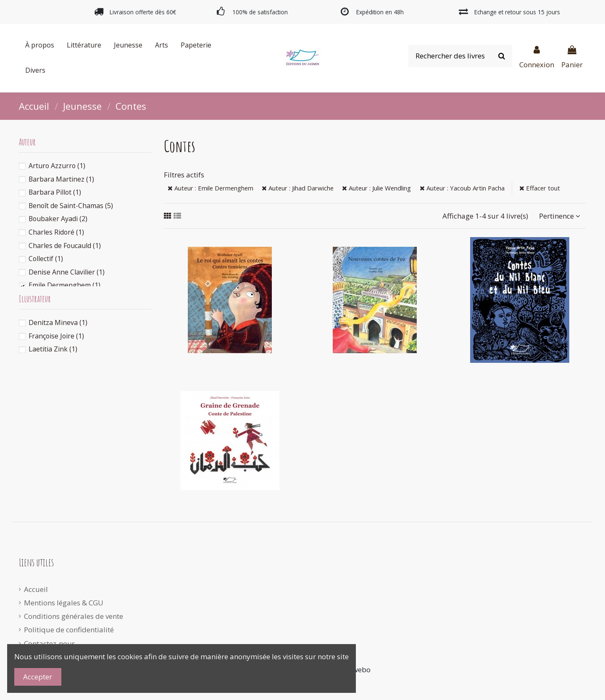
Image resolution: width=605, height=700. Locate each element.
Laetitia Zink (53, 349)
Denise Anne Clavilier (67, 272)
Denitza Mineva (58, 322)
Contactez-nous (50, 643)
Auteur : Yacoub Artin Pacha (462, 188)
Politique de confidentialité (69, 630)
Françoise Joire (56, 336)
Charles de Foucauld (65, 246)
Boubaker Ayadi (58, 219)
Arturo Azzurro (57, 166)
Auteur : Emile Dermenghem (210, 188)
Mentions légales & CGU (64, 603)
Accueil (36, 589)
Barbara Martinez (61, 179)
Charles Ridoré (56, 232)
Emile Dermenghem (64, 285)
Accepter (38, 677)
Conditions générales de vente (74, 616)
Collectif (46, 259)
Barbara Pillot (55, 192)
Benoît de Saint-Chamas (71, 206)
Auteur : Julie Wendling (376, 188)
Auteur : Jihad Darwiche (298, 188)
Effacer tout (540, 188)
